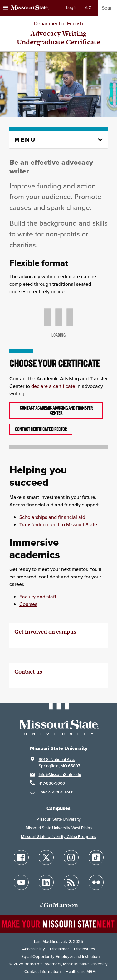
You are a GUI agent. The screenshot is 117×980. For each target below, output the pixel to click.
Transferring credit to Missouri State (58, 525)
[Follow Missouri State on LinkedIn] (46, 882)
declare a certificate (53, 386)
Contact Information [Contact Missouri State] (42, 971)
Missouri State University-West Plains (59, 828)
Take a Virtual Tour (56, 792)
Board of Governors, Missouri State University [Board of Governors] (66, 964)
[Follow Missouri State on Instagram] (71, 857)
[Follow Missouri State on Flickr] (96, 882)
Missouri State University (58, 819)
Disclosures (84, 949)
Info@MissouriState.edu (60, 775)
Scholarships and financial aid (52, 517)
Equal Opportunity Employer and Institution (60, 956)
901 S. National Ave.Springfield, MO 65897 (59, 763)
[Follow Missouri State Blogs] (71, 882)
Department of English (58, 24)
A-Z (88, 8)
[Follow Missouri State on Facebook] (21, 857)
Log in (72, 8)
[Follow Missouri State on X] (46, 857)
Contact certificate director (41, 429)
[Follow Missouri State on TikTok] (96, 857)
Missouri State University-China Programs (58, 837)
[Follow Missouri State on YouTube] (21, 882)
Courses (28, 604)
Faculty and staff (38, 597)
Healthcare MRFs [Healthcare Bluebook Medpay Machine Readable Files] (81, 971)
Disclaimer (59, 949)
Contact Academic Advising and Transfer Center (56, 411)
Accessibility (34, 949)
